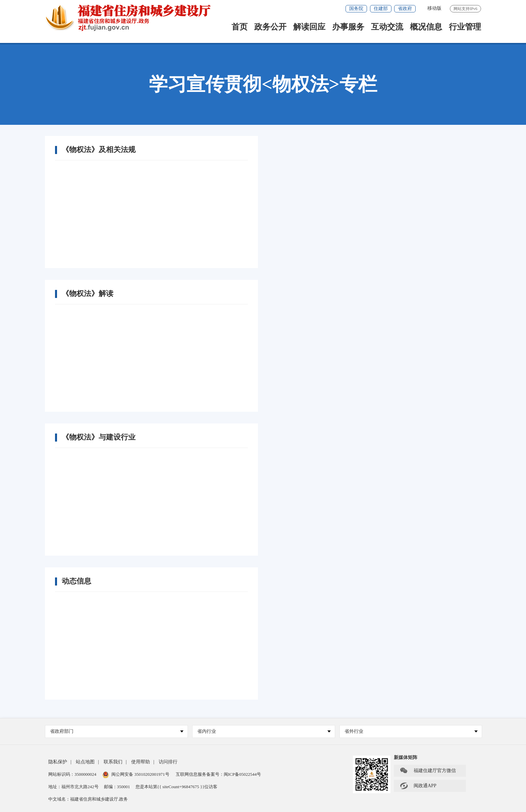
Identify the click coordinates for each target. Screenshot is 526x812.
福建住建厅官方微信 (428, 771)
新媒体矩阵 (406, 757)
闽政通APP (418, 786)
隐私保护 (58, 762)
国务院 (356, 9)
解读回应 (309, 27)
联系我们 (113, 762)
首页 (240, 27)
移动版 (434, 8)
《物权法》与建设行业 (99, 437)
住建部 (381, 9)
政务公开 (270, 27)
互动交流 (387, 27)
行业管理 (465, 27)
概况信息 (426, 27)
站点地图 (85, 762)
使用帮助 (141, 762)
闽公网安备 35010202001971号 (136, 774)
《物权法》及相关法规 (99, 150)
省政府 (405, 9)
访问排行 (168, 762)
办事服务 (348, 27)
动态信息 (76, 581)
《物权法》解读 (88, 294)
